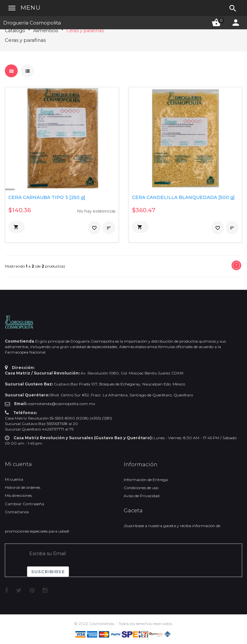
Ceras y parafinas (85, 31)
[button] (17, 227)
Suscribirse (48, 572)
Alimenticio (46, 31)
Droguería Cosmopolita (32, 23)
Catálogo (15, 31)
